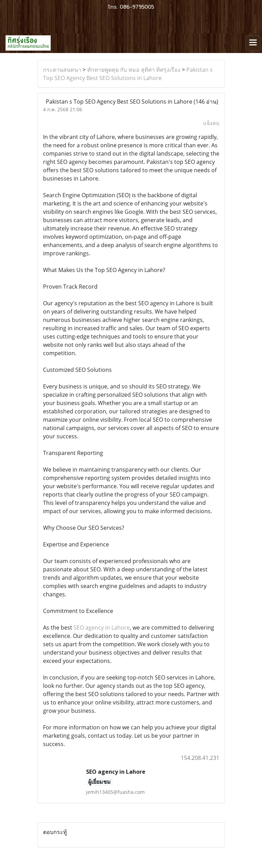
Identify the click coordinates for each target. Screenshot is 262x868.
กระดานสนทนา (62, 70)
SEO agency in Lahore (102, 628)
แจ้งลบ (211, 123)
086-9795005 (137, 7)
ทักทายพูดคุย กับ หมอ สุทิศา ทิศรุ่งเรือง (134, 70)
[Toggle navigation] (253, 43)
